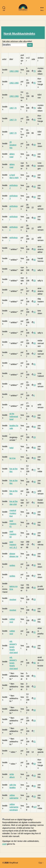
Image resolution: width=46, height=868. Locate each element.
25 (35, 83)
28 (35, 166)
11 (35, 270)
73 (35, 492)
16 (35, 291)
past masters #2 (13, 534)
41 (35, 364)
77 (35, 470)
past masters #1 (13, 524)
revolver (13, 600)
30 (35, 260)
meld (4, 844)
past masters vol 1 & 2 (13, 545)
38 (35, 565)
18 (35, 302)
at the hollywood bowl (14, 416)
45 (35, 333)
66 (35, 663)
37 (35, 576)
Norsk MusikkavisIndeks (19, 34)
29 (35, 155)
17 (35, 354)
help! (11, 448)
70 (35, 71)
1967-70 (13, 108)
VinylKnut (13, 863)
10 (35, 698)
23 (35, 375)
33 (35, 600)
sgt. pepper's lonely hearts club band (14, 647)
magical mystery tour (13, 513)
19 (35, 385)
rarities (12, 565)
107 (35, 807)
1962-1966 (14, 71)
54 (35, 764)
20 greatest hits (13, 145)
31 (35, 632)
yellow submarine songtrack (14, 807)
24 (35, 721)
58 (35, 249)
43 (35, 343)
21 (35, 742)
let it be (12, 458)
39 (35, 145)
